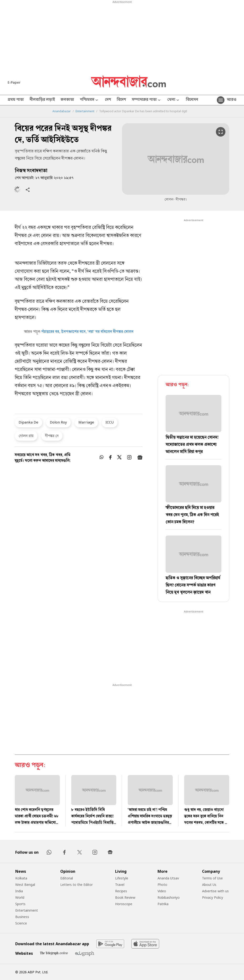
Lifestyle (122, 878)
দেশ (108, 100)
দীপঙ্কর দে (52, 436)
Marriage (86, 422)
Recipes (121, 891)
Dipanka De (28, 422)
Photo (162, 885)
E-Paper (14, 82)
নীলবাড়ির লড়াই (42, 100)
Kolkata (21, 878)
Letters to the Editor (76, 885)
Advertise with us (215, 891)
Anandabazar (62, 111)
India (19, 891)
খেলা (174, 100)
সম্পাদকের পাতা (147, 100)
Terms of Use (212, 878)
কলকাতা (67, 100)
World (20, 897)
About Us (209, 885)
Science (21, 923)
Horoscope (124, 904)
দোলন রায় (26, 436)
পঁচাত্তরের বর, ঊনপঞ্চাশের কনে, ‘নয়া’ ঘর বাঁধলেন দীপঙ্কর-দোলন (87, 332)
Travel (120, 885)
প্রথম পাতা (16, 100)
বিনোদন (192, 100)
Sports (20, 904)
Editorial (67, 878)
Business (22, 917)
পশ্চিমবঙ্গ (89, 100)
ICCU (110, 422)
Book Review (125, 897)
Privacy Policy (213, 897)
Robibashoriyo (169, 897)
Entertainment (85, 111)
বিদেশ (121, 100)
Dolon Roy (58, 422)
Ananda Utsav (168, 878)
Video (162, 891)
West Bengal (25, 885)
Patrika (163, 904)
